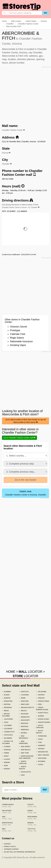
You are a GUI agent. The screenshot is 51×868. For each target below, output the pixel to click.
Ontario (40, 695)
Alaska (6, 695)
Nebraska (24, 730)
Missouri (24, 723)
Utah (39, 742)
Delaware (7, 738)
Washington (42, 752)
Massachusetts (25, 707)
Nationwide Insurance (21, 341)
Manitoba (24, 701)
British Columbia (6, 715)
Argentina (7, 701)
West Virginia (43, 755)
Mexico (23, 711)
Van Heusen (7, 812)
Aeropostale (7, 824)
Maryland (24, 704)
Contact (6, 844)
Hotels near (25, 493)
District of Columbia (8, 742)
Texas (39, 739)
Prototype (15, 330)
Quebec (40, 716)
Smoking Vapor (18, 345)
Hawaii (6, 753)
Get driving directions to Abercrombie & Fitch (21, 206)
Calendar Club (18, 334)
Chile (5, 722)
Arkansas (7, 707)
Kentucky (24, 692)
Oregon (40, 698)
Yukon (40, 764)
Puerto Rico (42, 713)
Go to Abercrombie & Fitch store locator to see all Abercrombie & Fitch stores (25, 421)
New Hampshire (23, 742)
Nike (6, 830)
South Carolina (40, 726)
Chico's (32, 806)
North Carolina (23, 762)
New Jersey (25, 747)
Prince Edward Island (42, 709)
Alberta (6, 698)
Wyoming (41, 761)
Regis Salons (17, 338)
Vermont (41, 745)
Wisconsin (41, 758)
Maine (22, 698)
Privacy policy (9, 846)
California (7, 719)
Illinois (6, 759)
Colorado (7, 729)
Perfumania (32, 818)
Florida (6, 747)
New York (24, 753)
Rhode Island (43, 719)
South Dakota (40, 732)
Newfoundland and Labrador (25, 757)
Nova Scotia (25, 772)
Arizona (6, 704)
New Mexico (25, 750)
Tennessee (41, 736)
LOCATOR (30, 672)
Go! (45, 13)
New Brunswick (23, 737)
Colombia (7, 725)
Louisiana (24, 695)
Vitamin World (8, 806)
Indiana (6, 762)
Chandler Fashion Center (13, 130)
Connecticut (8, 732)
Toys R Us (32, 830)
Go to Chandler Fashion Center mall (19, 438)
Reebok (32, 824)
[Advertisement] (25, 94)
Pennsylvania (43, 701)
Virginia (40, 749)
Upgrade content (10, 849)
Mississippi (24, 720)
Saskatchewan (43, 722)
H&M (7, 818)
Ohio (22, 775)
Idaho (5, 756)
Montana (24, 726)
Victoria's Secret (18, 327)
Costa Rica (7, 735)
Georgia (6, 750)
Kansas (6, 769)
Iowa (5, 766)
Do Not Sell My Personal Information (19, 852)
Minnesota (24, 717)
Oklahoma (41, 692)
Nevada (23, 733)
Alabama (6, 692)
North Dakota (22, 768)
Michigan (24, 714)
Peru (39, 704)
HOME (11, 672)
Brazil (6, 711)
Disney (32, 812)
